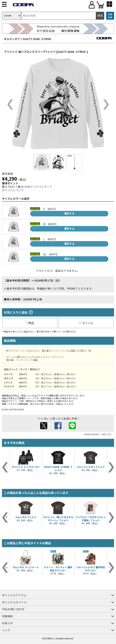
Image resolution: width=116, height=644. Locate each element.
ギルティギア (12, 39)
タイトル (86, 323)
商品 (30, 323)
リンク (6, 630)
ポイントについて (13, 190)
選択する (69, 214)
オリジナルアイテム (14, 595)
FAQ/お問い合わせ (13, 609)
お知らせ (7, 623)
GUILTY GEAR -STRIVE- (37, 39)
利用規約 (7, 616)
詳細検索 (110, 16)
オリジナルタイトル (14, 602)
